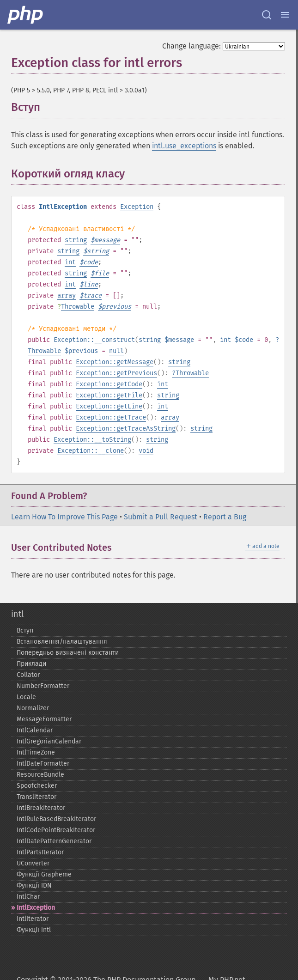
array (67, 295)
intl (17, 614)
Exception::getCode (109, 384)
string (76, 240)
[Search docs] (267, 15)
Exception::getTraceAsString (126, 429)
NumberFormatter (43, 686)
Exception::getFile (109, 395)
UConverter (33, 863)
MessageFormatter (44, 719)
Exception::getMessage (115, 362)
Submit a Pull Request (161, 517)
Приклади (31, 664)
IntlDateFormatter (43, 764)
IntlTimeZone (36, 752)
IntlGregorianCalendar (49, 741)
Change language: (192, 46)
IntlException (36, 908)
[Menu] (285, 15)
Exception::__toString (92, 440)
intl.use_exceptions (184, 146)
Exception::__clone (91, 451)
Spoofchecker (37, 786)
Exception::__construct (94, 340)
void (146, 451)
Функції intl (34, 930)
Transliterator (36, 797)
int (70, 262)
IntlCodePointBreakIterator (56, 830)
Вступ (25, 630)
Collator (28, 675)
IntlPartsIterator (40, 852)
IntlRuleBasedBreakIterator (56, 819)
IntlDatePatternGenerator (54, 841)
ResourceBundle (40, 775)
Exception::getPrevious (116, 373)
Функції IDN (34, 886)
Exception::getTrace (111, 417)
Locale (26, 697)
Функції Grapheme (44, 874)
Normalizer (33, 708)
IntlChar (28, 897)
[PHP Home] (26, 15)
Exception (137, 207)
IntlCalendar (35, 730)
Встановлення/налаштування (62, 642)
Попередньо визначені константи (68, 653)
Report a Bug (225, 517)
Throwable (78, 307)
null (116, 351)
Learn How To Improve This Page (64, 517)
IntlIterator (33, 919)
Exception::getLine (109, 406)
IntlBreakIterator (41, 808)
